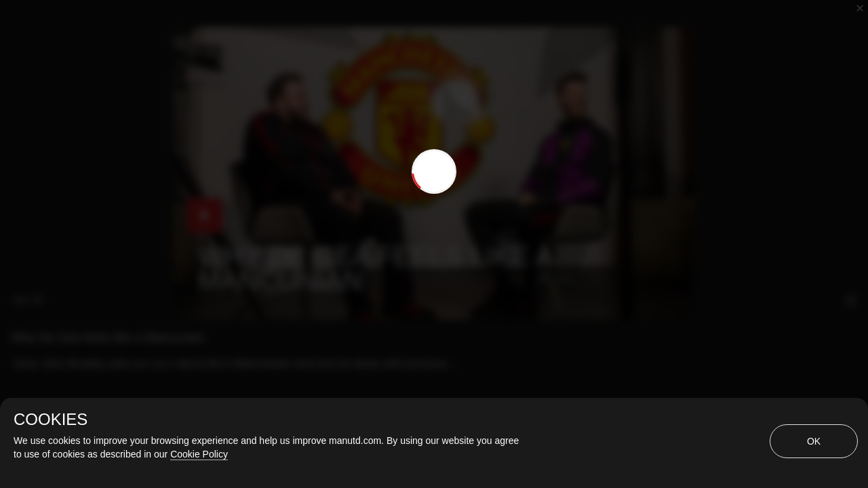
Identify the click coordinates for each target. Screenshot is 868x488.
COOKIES (51, 420)
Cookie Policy (199, 454)
